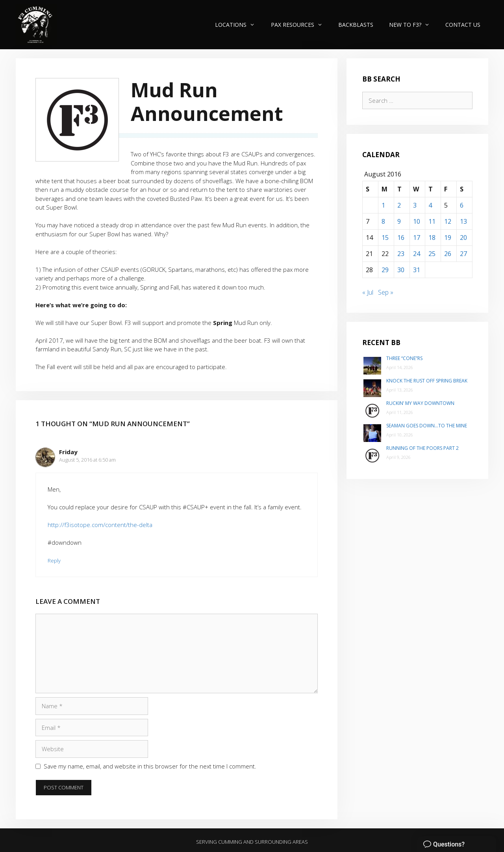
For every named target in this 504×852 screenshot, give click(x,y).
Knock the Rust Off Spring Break (427, 381)
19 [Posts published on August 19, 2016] (448, 238)
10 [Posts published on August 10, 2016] (417, 221)
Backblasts (356, 25)
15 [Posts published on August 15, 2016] (385, 238)
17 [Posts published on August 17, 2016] (417, 238)
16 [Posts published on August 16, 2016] (401, 238)
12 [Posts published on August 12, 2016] (448, 221)
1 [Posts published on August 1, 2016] (383, 205)
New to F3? (413, 25)
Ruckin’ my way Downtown (420, 403)
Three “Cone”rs (404, 358)
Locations (239, 25)
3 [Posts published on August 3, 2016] (415, 205)
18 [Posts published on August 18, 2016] (432, 238)
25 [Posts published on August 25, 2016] (432, 254)
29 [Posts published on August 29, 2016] (385, 270)
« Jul (368, 292)
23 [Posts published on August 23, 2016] (401, 254)
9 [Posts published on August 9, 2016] (399, 221)
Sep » (386, 292)
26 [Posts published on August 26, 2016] (448, 254)
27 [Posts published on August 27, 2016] (463, 254)
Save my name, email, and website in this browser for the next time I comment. (150, 766)
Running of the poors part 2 (422, 448)
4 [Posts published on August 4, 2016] (430, 205)
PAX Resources (301, 25)
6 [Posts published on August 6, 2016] (462, 205)
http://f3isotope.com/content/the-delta (100, 525)
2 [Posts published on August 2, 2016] (399, 205)
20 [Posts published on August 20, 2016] (463, 238)
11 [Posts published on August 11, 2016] (432, 221)
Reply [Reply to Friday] (54, 561)
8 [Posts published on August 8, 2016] (383, 221)
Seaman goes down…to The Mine (427, 426)
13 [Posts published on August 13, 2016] (463, 221)
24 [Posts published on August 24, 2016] (417, 254)
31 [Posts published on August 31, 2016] (417, 270)
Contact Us (463, 25)
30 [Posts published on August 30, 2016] (401, 270)
